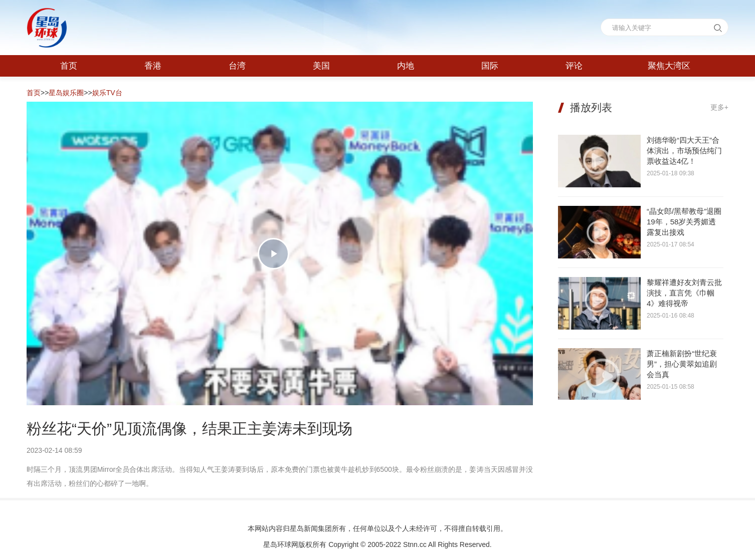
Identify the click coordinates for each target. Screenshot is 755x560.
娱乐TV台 (107, 93)
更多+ (719, 107)
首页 (34, 93)
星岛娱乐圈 (66, 93)
